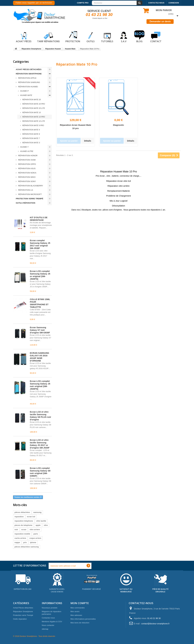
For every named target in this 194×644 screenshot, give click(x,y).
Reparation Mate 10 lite (33, 121)
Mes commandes (78, 608)
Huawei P (24, 91)
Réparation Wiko (27, 177)
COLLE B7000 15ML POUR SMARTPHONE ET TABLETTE (40, 303)
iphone (33, 542)
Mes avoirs (75, 611)
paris (36, 534)
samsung (37, 512)
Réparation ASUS (27, 168)
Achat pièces (24, 37)
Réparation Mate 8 (31, 134)
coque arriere (35, 538)
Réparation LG (25, 190)
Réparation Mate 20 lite (33, 108)
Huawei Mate (26, 95)
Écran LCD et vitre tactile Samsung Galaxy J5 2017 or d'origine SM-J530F (40, 444)
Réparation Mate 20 (31, 100)
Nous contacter (48, 625)
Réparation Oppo (27, 164)
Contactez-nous (156, 3)
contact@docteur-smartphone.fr (155, 624)
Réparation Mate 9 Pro (33, 125)
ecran (24, 530)
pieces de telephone (23, 525)
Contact (156, 37)
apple (38, 525)
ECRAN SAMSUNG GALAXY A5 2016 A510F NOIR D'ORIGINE (39, 357)
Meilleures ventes (26, 211)
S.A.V (124, 37)
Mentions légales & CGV (52, 622)
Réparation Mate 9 (31, 130)
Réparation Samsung (29, 82)
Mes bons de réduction (80, 623)
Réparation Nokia (27, 173)
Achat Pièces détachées (29, 69)
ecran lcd (31, 517)
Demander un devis (160, 21)
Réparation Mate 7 (31, 138)
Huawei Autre (26, 151)
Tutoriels (107, 37)
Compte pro (83, 3)
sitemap (45, 629)
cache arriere (20, 538)
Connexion (174, 3)
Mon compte (80, 603)
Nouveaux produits (50, 608)
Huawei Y (24, 147)
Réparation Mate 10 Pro (33, 117)
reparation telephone (24, 521)
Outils (91, 37)
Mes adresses (76, 615)
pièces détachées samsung (27, 547)
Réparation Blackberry (30, 186)
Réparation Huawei (28, 87)
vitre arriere (35, 530)
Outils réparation (25, 203)
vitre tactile (41, 521)
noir (16, 530)
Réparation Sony (27, 181)
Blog (139, 37)
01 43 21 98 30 (99, 15)
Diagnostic (119, 125)
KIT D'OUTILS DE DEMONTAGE (39, 219)
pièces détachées (22, 512)
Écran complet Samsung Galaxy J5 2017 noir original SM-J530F (40, 244)
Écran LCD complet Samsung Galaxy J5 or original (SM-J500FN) (40, 275)
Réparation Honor (28, 156)
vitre (46, 525)
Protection (73, 37)
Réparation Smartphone (29, 74)
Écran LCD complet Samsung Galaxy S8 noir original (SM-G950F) (40, 472)
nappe (17, 542)
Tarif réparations (48, 37)
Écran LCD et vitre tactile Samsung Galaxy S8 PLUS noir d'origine (40, 416)
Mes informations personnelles (83, 619)
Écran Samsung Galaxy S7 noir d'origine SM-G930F (40, 330)
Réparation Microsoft (30, 194)
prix (25, 542)
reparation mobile (22, 534)
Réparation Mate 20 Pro (33, 104)
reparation (19, 517)
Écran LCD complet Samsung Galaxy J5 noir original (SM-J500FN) (40, 385)
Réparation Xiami (27, 160)
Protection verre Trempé (29, 199)
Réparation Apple (27, 78)
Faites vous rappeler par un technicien (34, 3)
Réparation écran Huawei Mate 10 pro (75, 127)
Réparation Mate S (31, 143)
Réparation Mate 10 (31, 113)
